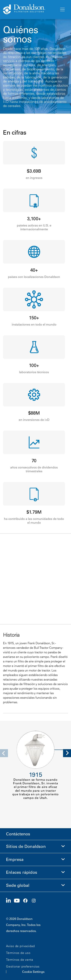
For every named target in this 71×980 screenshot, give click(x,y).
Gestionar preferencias (23, 966)
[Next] (67, 753)
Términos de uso (18, 953)
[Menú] (62, 10)
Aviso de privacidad (20, 946)
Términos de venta (20, 960)
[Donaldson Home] (30, 9)
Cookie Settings (33, 972)
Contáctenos (18, 834)
